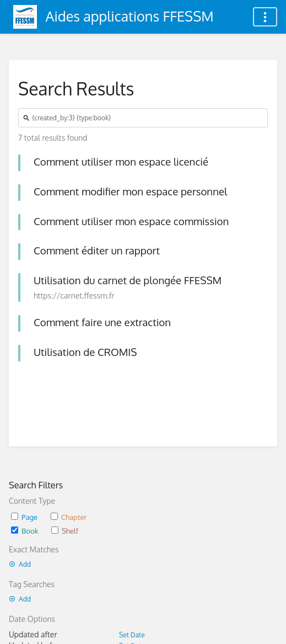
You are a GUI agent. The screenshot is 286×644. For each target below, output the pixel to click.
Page (24, 517)
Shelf (65, 531)
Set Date (132, 635)
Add (20, 564)
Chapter (69, 517)
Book (25, 531)
